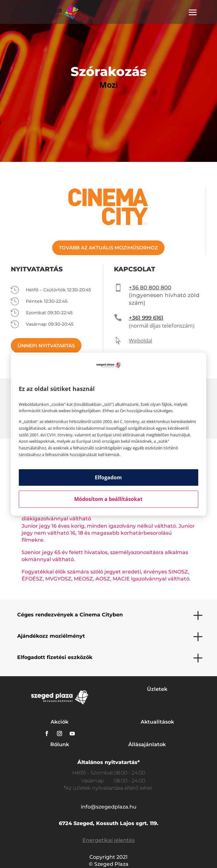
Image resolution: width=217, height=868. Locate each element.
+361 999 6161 (146, 318)
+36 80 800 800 (150, 288)
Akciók (59, 722)
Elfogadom (108, 477)
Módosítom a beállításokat (108, 499)
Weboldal (140, 340)
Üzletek (157, 689)
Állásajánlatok (147, 744)
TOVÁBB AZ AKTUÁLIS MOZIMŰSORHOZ (108, 248)
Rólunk (60, 744)
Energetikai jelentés (108, 840)
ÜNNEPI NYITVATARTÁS (46, 346)
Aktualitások (157, 722)
